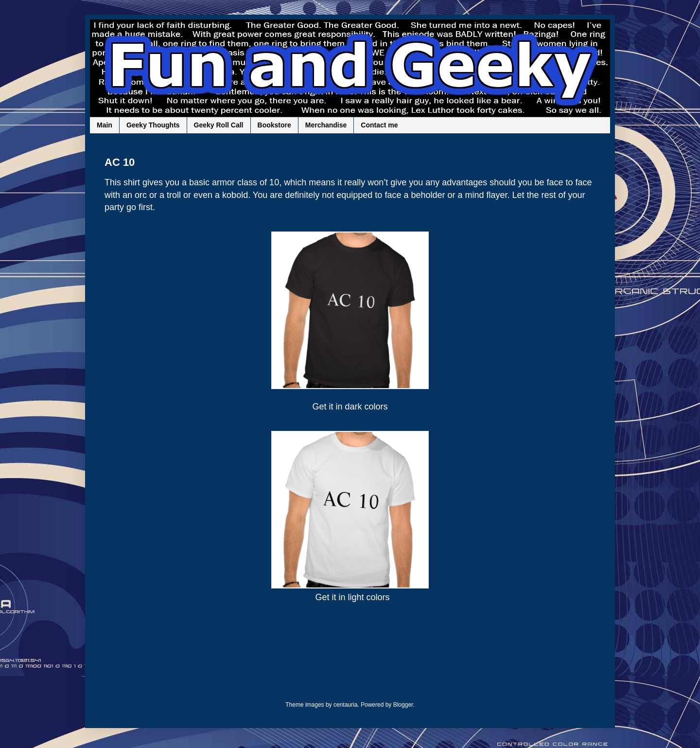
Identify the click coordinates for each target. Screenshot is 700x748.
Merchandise (326, 125)
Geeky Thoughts (153, 125)
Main (105, 125)
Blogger (403, 705)
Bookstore (274, 125)
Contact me (379, 125)
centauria (345, 705)
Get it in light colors (352, 597)
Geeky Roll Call (219, 125)
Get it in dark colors (350, 407)
